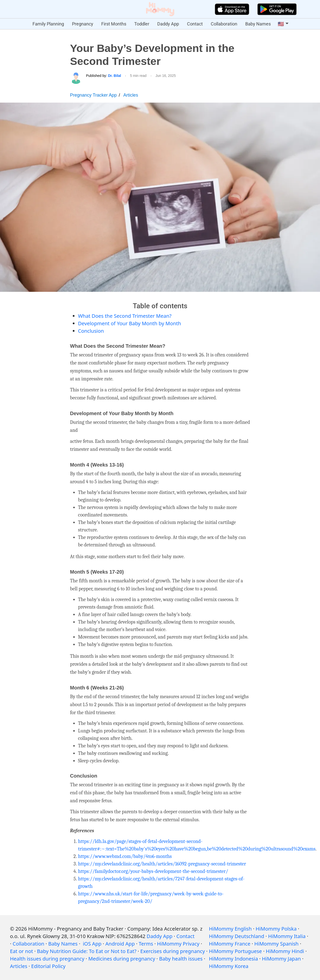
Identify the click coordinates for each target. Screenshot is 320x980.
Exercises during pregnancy (172, 951)
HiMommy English (230, 929)
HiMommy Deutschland (237, 936)
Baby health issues (181, 959)
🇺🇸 (281, 24)
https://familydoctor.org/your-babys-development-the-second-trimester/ (153, 871)
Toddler (142, 24)
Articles (131, 95)
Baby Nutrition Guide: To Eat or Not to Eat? (87, 951)
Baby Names (258, 24)
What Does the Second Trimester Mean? (125, 316)
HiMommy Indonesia (233, 959)
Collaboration (224, 24)
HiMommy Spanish (276, 944)
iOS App (92, 944)
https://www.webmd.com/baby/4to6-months (125, 856)
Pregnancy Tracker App (93, 95)
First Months (114, 24)
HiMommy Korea (229, 966)
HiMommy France (230, 944)
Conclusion (91, 331)
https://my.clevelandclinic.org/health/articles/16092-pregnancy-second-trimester (162, 864)
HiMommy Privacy (178, 944)
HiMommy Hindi (285, 951)
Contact (195, 24)
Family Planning (48, 24)
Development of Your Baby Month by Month (129, 323)
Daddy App (168, 24)
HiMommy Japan (281, 959)
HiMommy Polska (276, 929)
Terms (146, 944)
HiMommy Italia (287, 936)
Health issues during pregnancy (47, 959)
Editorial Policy (48, 966)
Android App (120, 944)
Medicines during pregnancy (122, 959)
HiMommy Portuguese (235, 951)
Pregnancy (83, 24)
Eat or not (21, 951)
